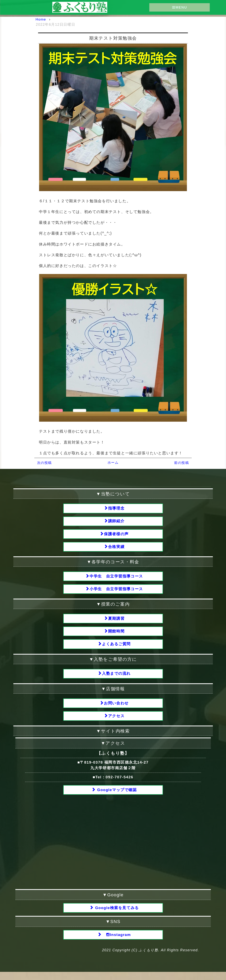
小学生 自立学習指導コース (116, 592)
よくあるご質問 (116, 649)
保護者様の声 (116, 535)
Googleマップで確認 (116, 796)
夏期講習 (116, 622)
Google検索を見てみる (116, 915)
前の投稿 (181, 463)
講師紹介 (116, 522)
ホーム (113, 463)
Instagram (116, 942)
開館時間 (116, 635)
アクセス (116, 722)
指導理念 (116, 508)
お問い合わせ (116, 708)
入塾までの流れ (116, 679)
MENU (179, 7)
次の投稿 (45, 463)
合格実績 (116, 548)
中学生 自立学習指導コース (116, 579)
